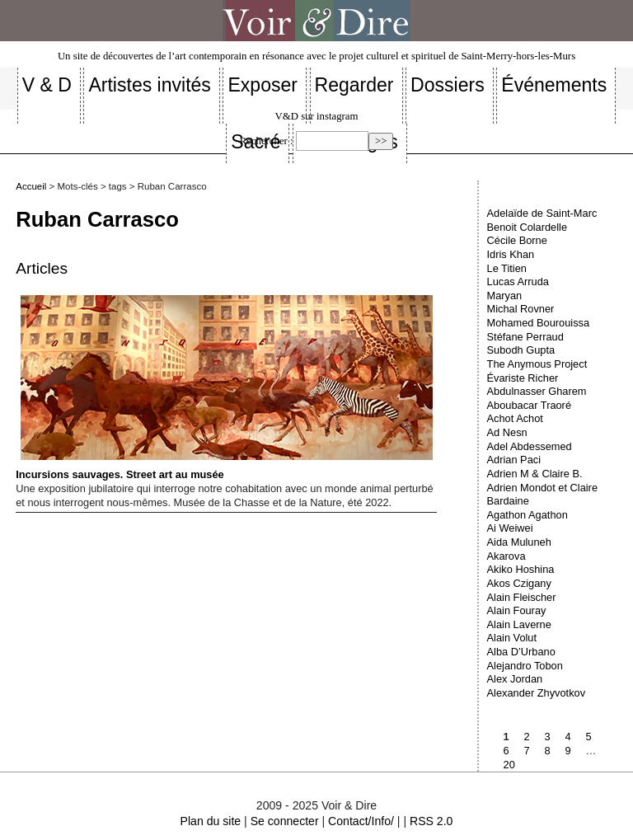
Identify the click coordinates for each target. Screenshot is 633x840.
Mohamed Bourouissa (538, 323)
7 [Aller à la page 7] (527, 751)
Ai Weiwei (510, 528)
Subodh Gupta (521, 350)
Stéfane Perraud (525, 337)
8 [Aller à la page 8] (548, 751)
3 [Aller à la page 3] (548, 737)
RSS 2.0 (431, 821)
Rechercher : (267, 141)
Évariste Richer (523, 378)
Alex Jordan (515, 679)
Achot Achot (515, 418)
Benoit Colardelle (527, 227)
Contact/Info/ (361, 821)
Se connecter (285, 821)
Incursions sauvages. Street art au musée (224, 388)
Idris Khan (511, 254)
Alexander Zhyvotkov (537, 693)
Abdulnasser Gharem (537, 391)
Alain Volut (512, 638)
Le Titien (507, 268)
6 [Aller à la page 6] (506, 751)
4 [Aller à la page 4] (568, 737)
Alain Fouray (517, 610)
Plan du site (211, 821)
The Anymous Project (537, 364)
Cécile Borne (517, 240)
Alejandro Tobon (525, 666)
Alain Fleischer (522, 597)
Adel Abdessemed (530, 446)
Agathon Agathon (527, 515)
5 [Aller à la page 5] (589, 737)
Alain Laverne (519, 624)
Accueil (31, 186)
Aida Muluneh (519, 542)
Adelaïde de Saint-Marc (542, 213)
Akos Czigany (519, 583)
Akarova (506, 556)
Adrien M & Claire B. (535, 474)
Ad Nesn (507, 432)
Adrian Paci (514, 460)
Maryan (505, 296)
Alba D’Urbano (521, 652)
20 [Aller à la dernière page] (509, 765)
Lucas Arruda (518, 282)
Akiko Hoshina (521, 569)
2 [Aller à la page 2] (527, 737)
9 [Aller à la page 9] (568, 751)
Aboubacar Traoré (529, 405)
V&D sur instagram (317, 116)
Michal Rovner (521, 309)
